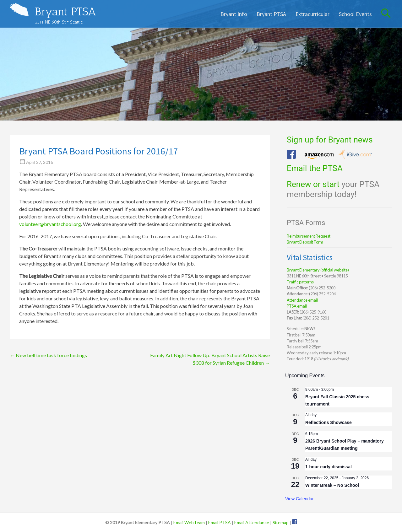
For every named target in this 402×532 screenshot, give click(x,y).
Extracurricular (312, 14)
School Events (355, 14)
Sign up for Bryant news (330, 140)
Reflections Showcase (329, 422)
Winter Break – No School (332, 485)
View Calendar (299, 499)
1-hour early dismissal (329, 467)
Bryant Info (234, 14)
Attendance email (302, 300)
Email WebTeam (189, 522)
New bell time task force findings (48, 355)
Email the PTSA (315, 168)
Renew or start (313, 184)
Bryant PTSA (65, 11)
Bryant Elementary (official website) (318, 270)
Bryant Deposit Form (305, 242)
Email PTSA (220, 522)
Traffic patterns (300, 282)
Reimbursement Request (309, 236)
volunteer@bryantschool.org (50, 224)
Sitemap (281, 522)
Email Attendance (252, 522)
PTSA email (297, 306)
